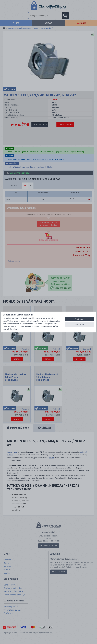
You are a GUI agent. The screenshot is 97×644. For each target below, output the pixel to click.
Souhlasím (79, 319)
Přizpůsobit (79, 324)
